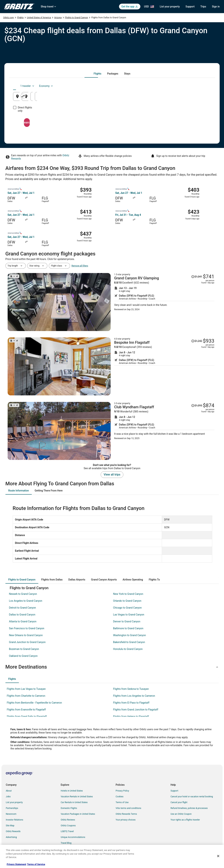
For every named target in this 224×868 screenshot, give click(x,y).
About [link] (9, 791)
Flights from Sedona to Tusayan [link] (131, 689)
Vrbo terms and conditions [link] (129, 808)
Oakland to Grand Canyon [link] (23, 656)
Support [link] (174, 791)
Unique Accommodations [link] (73, 837)
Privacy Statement (16, 864)
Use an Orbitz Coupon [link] (181, 814)
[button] (112, 667)
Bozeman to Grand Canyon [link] (24, 649)
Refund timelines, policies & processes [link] (189, 808)
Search (112, 119)
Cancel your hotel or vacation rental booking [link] (192, 797)
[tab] (97, 74)
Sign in (216, 7)
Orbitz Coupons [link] (68, 826)
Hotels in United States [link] (72, 791)
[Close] (218, 856)
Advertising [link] (11, 837)
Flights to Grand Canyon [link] (76, 18)
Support (190, 7)
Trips (203, 7)
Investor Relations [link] (15, 820)
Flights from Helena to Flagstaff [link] (131, 716)
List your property (170, 7)
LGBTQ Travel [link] (67, 831)
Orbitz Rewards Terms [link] (126, 814)
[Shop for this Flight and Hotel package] (164, 302)
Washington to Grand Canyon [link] (130, 635)
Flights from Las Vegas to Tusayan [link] (26, 689)
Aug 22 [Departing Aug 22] (159, 98)
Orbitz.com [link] (9, 18)
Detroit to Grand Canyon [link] (23, 608)
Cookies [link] (120, 797)
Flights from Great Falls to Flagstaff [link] (27, 716)
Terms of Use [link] (122, 802)
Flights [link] (20, 18)
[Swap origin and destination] (80, 96)
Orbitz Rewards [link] (13, 831)
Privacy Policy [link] (122, 791)
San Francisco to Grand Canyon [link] (27, 628)
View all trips (112, 475)
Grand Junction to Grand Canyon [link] (27, 642)
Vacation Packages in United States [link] (78, 814)
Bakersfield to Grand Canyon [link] (129, 642)
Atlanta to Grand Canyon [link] (23, 621)
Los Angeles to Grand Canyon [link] (26, 601)
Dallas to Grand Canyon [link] (22, 615)
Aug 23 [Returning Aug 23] (192, 98)
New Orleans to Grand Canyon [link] (26, 635)
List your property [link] (14, 802)
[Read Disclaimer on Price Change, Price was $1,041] (197, 277)
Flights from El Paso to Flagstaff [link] (131, 703)
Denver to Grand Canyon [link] (127, 621)
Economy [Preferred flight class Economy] (199, 86)
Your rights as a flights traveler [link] (185, 820)
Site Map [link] (10, 826)
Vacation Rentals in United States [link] (77, 797)
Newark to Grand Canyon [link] (23, 594)
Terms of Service (36, 864)
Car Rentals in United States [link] (74, 802)
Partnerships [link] (12, 808)
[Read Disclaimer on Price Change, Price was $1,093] (197, 406)
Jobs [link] (8, 797)
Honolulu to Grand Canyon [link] (128, 649)
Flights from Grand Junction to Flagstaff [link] (136, 710)
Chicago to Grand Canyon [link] (128, 608)
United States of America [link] (39, 18)
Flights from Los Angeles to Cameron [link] (134, 696)
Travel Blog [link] (66, 843)
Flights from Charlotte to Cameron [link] (26, 696)
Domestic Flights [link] (69, 808)
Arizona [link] (58, 18)
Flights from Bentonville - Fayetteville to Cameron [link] (34, 703)
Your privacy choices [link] (126, 820)
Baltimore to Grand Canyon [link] (128, 628)
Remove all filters (80, 266)
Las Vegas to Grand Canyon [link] (129, 615)
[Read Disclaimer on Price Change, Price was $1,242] (197, 341)
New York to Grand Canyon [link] (128, 594)
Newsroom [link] (11, 814)
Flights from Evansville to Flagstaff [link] (26, 710)
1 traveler (181, 86)
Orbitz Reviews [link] (68, 820)
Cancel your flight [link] (179, 802)
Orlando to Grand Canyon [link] (127, 601)
